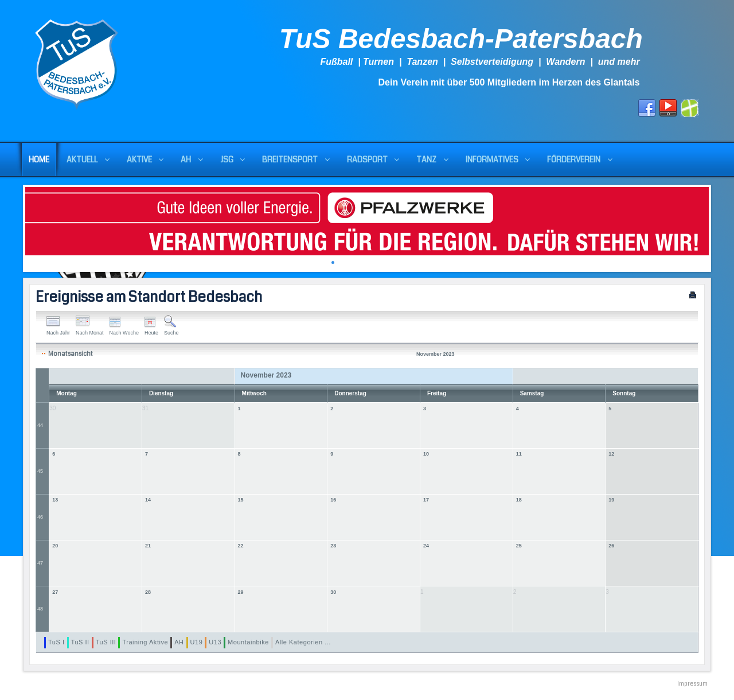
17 (426, 500)
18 (519, 500)
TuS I (56, 642)
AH (179, 642)
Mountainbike (248, 642)
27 (55, 592)
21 (148, 546)
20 (55, 546)
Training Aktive (145, 642)
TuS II (80, 642)
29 (241, 592)
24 (426, 546)
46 (40, 517)
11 (519, 454)
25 (519, 546)
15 (241, 500)
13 (55, 500)
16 (333, 500)
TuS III (106, 642)
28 (148, 592)
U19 (197, 642)
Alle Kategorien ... (303, 642)
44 (40, 425)
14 (148, 500)
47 (40, 563)
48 (40, 609)
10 (426, 454)
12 (611, 454)
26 (611, 546)
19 (611, 500)
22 (241, 546)
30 (333, 592)
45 (40, 471)
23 (333, 546)
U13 (215, 642)
